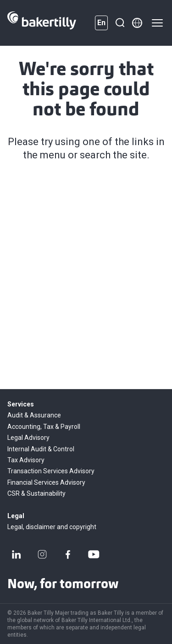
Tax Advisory (26, 460)
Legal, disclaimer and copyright (52, 527)
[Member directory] (137, 23)
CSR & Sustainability (36, 493)
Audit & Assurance (34, 415)
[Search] (120, 23)
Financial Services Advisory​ (46, 482)
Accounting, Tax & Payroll (44, 427)
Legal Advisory (28, 438)
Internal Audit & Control (41, 449)
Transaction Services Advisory (51, 471)
